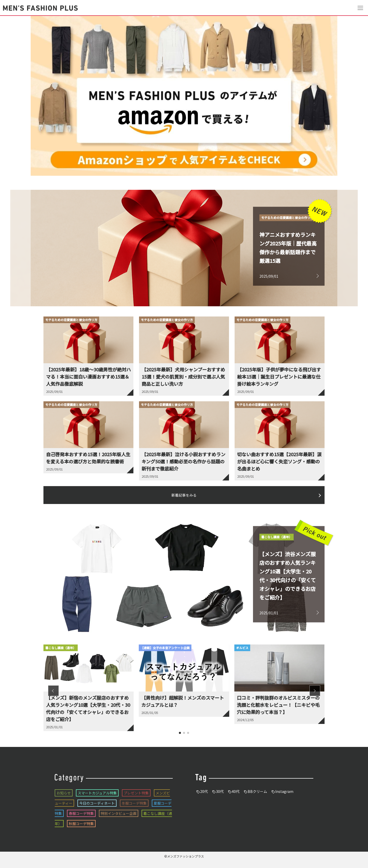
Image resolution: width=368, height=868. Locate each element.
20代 (204, 791)
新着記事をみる (184, 495)
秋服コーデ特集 (81, 824)
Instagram (284, 791)
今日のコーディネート (97, 803)
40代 (236, 791)
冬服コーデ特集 (134, 803)
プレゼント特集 (136, 793)
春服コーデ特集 (81, 813)
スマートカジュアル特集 (97, 793)
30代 (220, 791)
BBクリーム (257, 791)
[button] (53, 691)
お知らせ (64, 793)
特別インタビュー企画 (119, 813)
